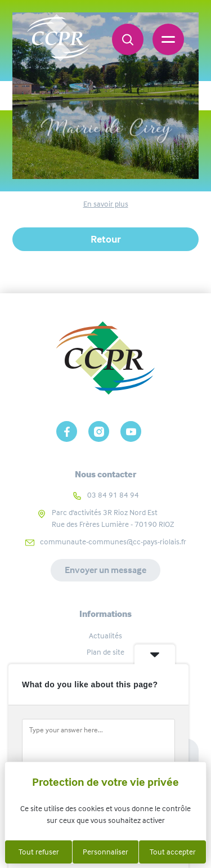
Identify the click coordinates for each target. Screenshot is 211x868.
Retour (106, 239)
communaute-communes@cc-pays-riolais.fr (113, 542)
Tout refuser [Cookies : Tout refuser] (39, 852)
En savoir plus (106, 204)
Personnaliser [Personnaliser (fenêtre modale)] (105, 852)
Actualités (105, 636)
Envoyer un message (105, 570)
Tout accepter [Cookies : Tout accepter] (173, 852)
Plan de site (105, 652)
